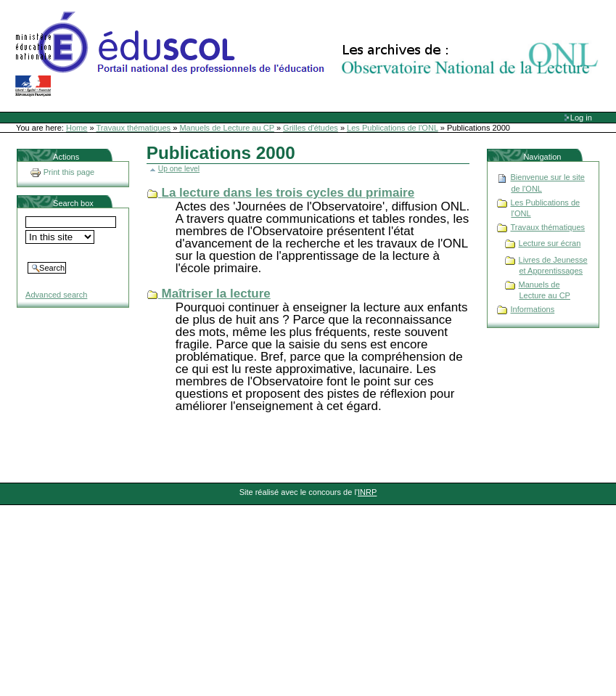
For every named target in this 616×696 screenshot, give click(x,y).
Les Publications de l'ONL (393, 128)
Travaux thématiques (134, 128)
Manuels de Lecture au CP (226, 128)
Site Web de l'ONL (310, 54)
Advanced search (56, 295)
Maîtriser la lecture (216, 294)
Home (77, 128)
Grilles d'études (311, 128)
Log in (581, 118)
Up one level (179, 169)
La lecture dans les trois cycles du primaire (288, 193)
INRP (367, 492)
